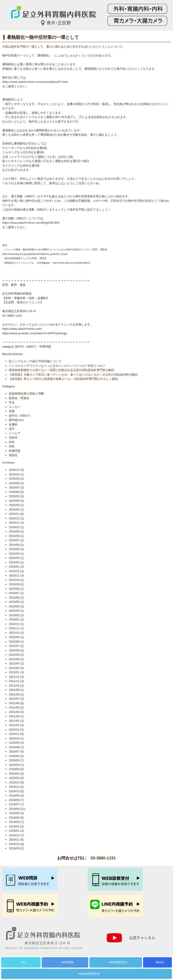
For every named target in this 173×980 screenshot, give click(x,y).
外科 (12, 442)
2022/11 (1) (16, 628)
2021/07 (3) (16, 699)
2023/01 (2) (16, 619)
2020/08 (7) (16, 747)
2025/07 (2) (16, 487)
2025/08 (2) (16, 483)
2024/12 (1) (16, 518)
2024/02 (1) (16, 562)
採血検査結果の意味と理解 (26, 394)
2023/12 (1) (16, 571)
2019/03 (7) (16, 822)
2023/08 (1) (16, 589)
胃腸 (12, 411)
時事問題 (45, 347)
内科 (12, 446)
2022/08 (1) (16, 642)
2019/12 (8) (16, 782)
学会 (12, 402)
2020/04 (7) (16, 765)
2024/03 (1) (16, 558)
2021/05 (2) (16, 707)
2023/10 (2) (16, 580)
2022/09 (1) (16, 637)
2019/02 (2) (16, 826)
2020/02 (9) (16, 774)
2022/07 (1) (16, 646)
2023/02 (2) (16, 615)
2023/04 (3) (16, 606)
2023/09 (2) (16, 584)
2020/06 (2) (16, 756)
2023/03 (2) (16, 611)
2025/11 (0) (16, 470)
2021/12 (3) (16, 677)
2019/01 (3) (16, 831)
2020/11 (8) (16, 734)
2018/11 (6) (16, 840)
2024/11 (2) (16, 523)
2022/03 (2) (16, 663)
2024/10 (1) (16, 527)
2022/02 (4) (16, 668)
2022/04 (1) (16, 659)
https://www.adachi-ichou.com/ (22, 329)
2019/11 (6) (16, 787)
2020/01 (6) (16, 778)
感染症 (13, 455)
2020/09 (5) (16, 743)
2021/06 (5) (16, 703)
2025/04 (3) (16, 501)
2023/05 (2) (16, 602)
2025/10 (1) (16, 474)
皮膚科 (13, 424)
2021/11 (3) (16, 681)
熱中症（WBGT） (27, 347)
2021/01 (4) (16, 725)
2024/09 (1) (16, 531)
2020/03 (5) (16, 769)
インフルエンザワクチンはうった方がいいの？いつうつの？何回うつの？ (57, 366)
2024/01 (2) (16, 567)
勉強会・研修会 (19, 398)
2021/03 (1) (16, 716)
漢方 (12, 429)
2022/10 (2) (16, 633)
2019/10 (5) (16, 791)
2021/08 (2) (16, 694)
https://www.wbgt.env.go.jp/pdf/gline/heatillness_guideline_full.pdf (35, 254)
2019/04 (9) (16, 818)
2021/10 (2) (16, 686)
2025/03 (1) (16, 505)
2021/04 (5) (16, 712)
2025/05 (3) (16, 496)
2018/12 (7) (16, 835)
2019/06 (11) (17, 809)
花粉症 (13, 438)
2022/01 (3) (16, 672)
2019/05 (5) (16, 813)
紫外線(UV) (16, 420)
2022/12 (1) (16, 624)
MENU (160, 962)
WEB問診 (68, 962)
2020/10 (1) (16, 738)
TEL (23, 962)
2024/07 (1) (16, 540)
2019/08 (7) (16, 800)
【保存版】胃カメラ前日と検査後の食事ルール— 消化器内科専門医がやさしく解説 (63, 379)
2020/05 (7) (16, 760)
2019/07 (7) (16, 804)
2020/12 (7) (16, 730)
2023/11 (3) (16, 575)
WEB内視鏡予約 (89, 974)
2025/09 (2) (16, 479)
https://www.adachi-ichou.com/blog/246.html (31, 223)
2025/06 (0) (16, 492)
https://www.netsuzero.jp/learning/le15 (72, 263)
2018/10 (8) (16, 844)
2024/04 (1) (16, 554)
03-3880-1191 (103, 858)
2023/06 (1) (16, 598)
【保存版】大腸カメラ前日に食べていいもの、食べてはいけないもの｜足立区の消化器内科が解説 (73, 375)
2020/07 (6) (16, 751)
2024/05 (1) (16, 549)
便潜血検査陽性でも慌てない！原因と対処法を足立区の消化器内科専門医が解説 (61, 370)
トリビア (15, 433)
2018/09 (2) (16, 848)
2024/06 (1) (16, 545)
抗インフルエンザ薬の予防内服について (35, 361)
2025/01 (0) (16, 514)
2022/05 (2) (16, 655)
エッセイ (15, 407)
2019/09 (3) (16, 795)
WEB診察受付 (118, 962)
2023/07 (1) (16, 593)
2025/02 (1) (16, 510)
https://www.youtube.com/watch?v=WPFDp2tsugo (35, 333)
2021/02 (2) (16, 721)
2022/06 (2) (16, 650)
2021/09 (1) (16, 690)
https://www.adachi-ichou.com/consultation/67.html (35, 82)
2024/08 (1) (16, 536)
